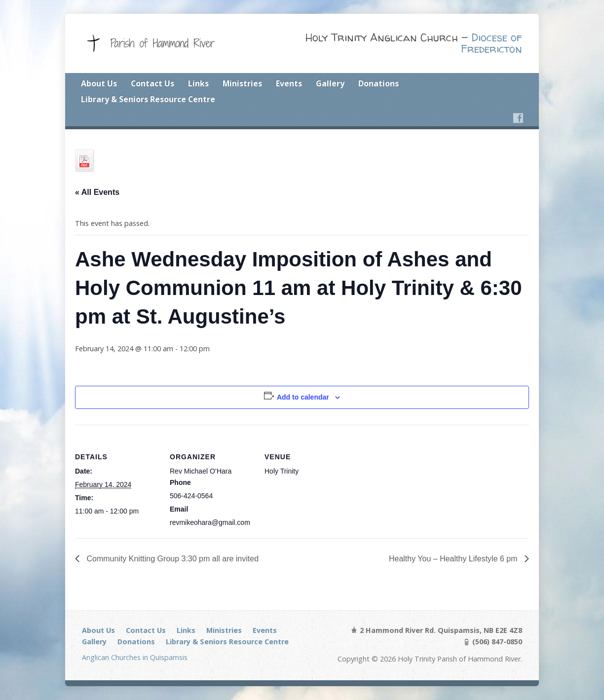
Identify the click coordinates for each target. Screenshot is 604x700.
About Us (99, 83)
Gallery (330, 83)
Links (198, 83)
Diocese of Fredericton (491, 43)
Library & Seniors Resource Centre (148, 99)
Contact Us (152, 83)
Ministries (242, 83)
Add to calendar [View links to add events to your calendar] (303, 397)
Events (289, 83)
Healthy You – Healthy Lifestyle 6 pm (454, 559)
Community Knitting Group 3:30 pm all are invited (171, 559)
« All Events (97, 192)
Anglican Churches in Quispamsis (135, 657)
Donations (378, 83)
